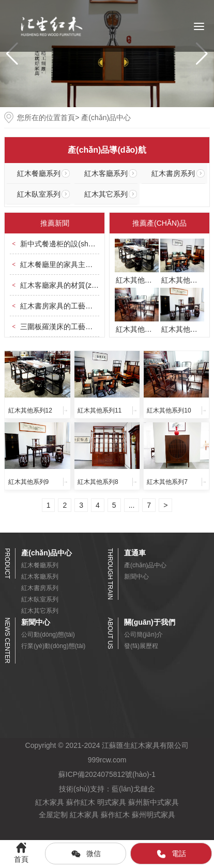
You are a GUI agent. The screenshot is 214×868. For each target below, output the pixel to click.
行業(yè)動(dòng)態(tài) (53, 646)
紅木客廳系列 (106, 173)
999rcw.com (107, 760)
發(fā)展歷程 (141, 646)
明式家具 (112, 802)
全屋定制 (53, 815)
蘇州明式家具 (154, 815)
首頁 (68, 117)
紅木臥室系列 (39, 194)
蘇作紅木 (81, 802)
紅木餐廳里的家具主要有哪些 (67, 264)
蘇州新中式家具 (154, 802)
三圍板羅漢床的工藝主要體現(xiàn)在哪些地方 (94, 327)
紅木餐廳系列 (39, 173)
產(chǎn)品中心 (145, 565)
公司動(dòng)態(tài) (48, 635)
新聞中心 (136, 577)
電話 (171, 854)
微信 (86, 854)
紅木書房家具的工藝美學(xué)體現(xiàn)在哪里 (95, 306)
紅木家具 (50, 802)
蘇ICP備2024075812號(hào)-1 (107, 774)
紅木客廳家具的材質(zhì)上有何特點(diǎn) (87, 285)
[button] (202, 54)
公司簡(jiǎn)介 (143, 635)
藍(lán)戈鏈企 (133, 789)
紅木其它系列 (106, 194)
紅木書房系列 (173, 173)
